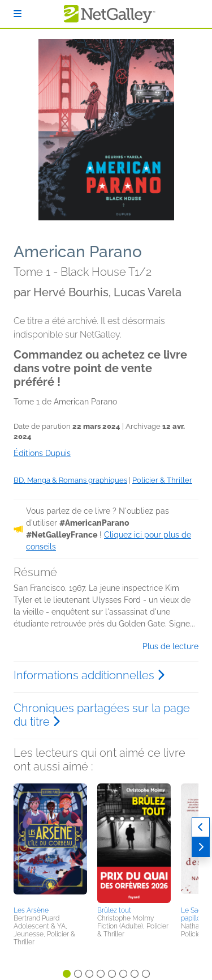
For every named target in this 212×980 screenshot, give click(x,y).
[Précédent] (201, 827)
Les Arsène (31, 910)
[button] (50, 843)
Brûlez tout (114, 910)
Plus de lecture (170, 646)
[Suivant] (201, 847)
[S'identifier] (18, 14)
